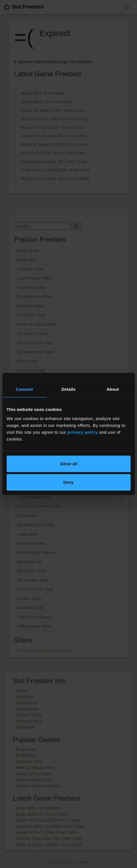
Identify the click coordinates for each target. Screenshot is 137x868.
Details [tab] (69, 389)
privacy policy (83, 432)
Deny (68, 482)
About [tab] (113, 389)
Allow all (68, 464)
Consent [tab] (24, 389)
